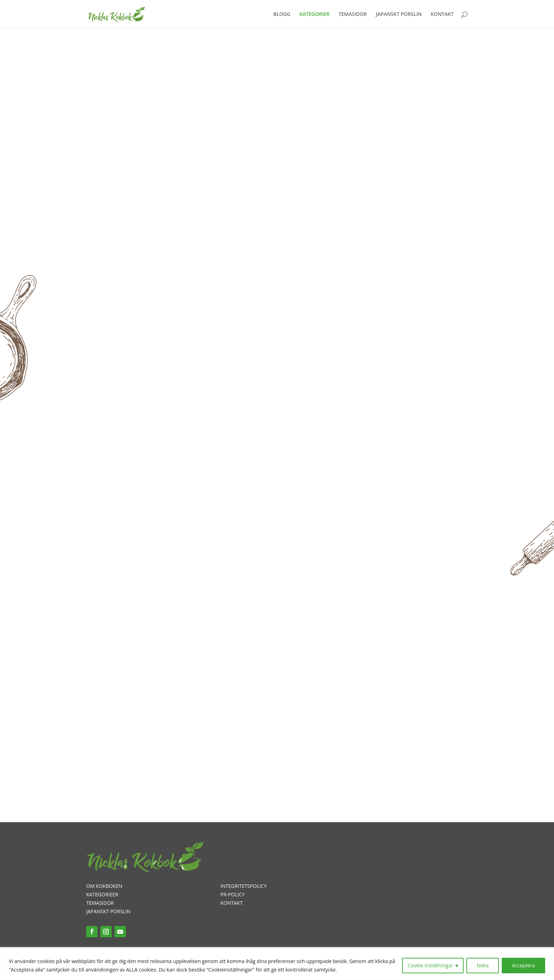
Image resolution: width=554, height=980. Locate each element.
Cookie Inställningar (431, 965)
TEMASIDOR (353, 14)
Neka (483, 965)
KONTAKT (442, 14)
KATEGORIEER (102, 894)
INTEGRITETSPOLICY (244, 886)
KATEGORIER (314, 14)
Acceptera (523, 965)
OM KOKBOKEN (104, 886)
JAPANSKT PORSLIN (399, 14)
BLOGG (282, 14)
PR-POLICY (233, 894)
